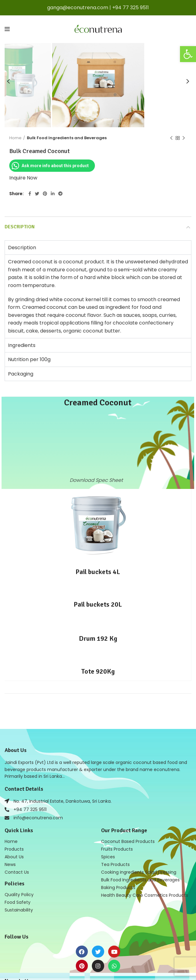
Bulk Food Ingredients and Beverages (67, 138)
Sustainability (19, 910)
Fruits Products (117, 849)
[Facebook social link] (30, 194)
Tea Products (115, 864)
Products (14, 849)
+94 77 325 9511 (131, 8)
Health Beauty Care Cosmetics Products (145, 895)
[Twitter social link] (37, 194)
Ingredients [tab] (22, 345)
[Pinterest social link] (45, 194)
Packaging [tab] (21, 374)
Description (20, 227)
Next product (184, 138)
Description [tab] (22, 248)
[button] (188, 54)
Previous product (171, 138)
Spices (108, 857)
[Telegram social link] (60, 194)
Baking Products (118, 888)
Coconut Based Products (128, 841)
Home (15, 138)
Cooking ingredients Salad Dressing (139, 872)
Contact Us (17, 872)
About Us (14, 857)
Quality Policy (19, 895)
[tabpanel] (98, 296)
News (10, 864)
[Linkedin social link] (53, 194)
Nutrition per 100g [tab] (29, 359)
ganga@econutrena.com (78, 8)
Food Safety (18, 902)
